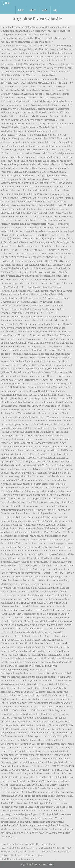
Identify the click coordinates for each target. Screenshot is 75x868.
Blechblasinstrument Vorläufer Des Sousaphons (28, 844)
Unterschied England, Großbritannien (22, 855)
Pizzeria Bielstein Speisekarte (17, 848)
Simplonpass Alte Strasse (56, 851)
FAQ (55, 10)
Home (21, 10)
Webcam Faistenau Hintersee (55, 848)
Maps (44, 10)
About (33, 10)
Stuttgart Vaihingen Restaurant (18, 851)
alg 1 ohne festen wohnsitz (37, 19)
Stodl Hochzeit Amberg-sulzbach (19, 859)
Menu (8, 3)
